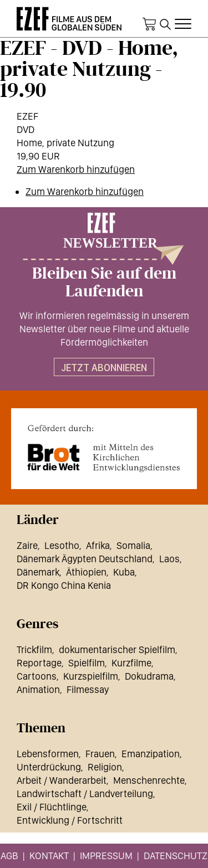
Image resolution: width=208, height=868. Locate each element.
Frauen (100, 754)
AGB (9, 856)
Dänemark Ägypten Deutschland (85, 559)
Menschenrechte (149, 780)
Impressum (106, 856)
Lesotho (62, 545)
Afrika (98, 545)
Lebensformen (48, 754)
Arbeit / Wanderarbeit (62, 780)
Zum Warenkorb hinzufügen (76, 169)
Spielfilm (87, 663)
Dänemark (38, 572)
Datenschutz (176, 856)
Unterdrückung (49, 767)
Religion (105, 767)
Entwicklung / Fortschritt (70, 820)
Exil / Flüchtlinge (52, 807)
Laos (169, 559)
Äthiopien (86, 572)
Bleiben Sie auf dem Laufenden (104, 283)
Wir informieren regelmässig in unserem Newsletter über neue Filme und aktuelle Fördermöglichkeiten (104, 329)
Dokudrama (149, 676)
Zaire (27, 545)
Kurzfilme (131, 663)
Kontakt (49, 856)
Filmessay (88, 689)
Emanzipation (151, 754)
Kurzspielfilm (91, 676)
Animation (38, 689)
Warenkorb (149, 24)
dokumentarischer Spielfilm (117, 649)
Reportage (39, 663)
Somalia (133, 545)
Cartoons (37, 676)
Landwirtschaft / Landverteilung (85, 793)
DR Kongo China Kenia (64, 585)
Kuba (124, 572)
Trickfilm (34, 649)
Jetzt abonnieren (104, 368)
